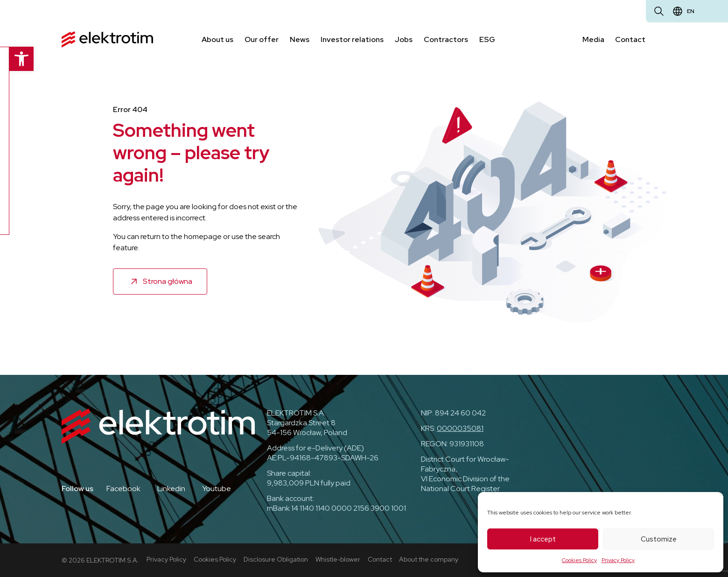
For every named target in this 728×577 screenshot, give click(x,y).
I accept (543, 539)
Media (593, 39)
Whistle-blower (338, 559)
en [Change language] (691, 11)
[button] (12, 59)
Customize (659, 539)
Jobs (404, 39)
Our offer (262, 39)
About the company (429, 559)
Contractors (446, 39)
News (300, 39)
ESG (487, 39)
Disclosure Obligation (276, 559)
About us (217, 39)
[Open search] (659, 11)
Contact (631, 39)
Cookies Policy (579, 560)
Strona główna (168, 281)
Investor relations (352, 39)
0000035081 (460, 428)
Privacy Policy (618, 560)
